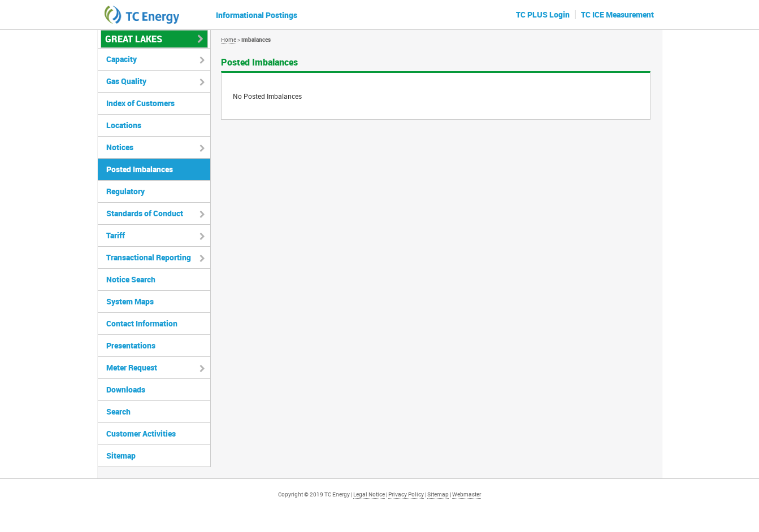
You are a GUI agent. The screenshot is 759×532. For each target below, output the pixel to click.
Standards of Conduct (145, 213)
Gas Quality (126, 81)
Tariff (116, 235)
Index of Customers (140, 103)
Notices (120, 147)
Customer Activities (141, 433)
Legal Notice (369, 494)
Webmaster (467, 494)
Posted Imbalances (140, 169)
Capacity (122, 59)
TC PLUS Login (543, 14)
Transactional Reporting (149, 257)
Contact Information (142, 323)
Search (118, 411)
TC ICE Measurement (617, 14)
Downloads (126, 389)
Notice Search (131, 279)
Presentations (131, 345)
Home (229, 40)
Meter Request (132, 367)
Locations (124, 125)
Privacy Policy (406, 494)
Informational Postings (257, 15)
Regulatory (125, 191)
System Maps (130, 301)
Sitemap (121, 455)
